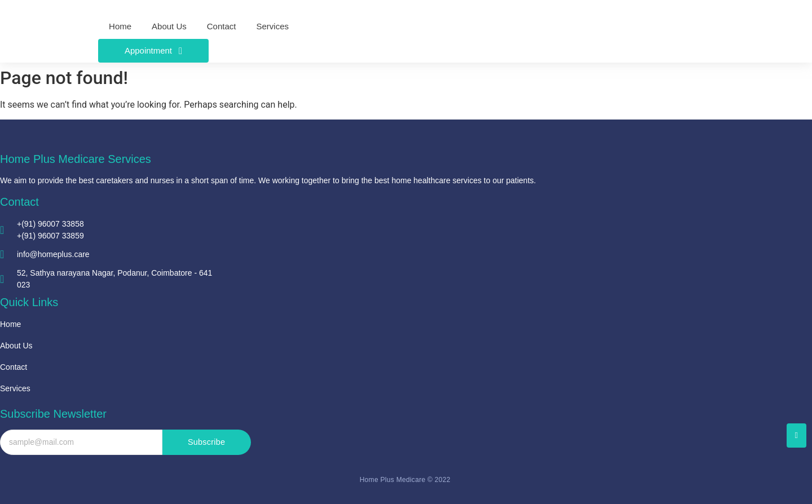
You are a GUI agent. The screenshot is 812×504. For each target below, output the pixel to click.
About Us (16, 346)
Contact (14, 367)
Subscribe (207, 442)
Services (15, 388)
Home (10, 324)
